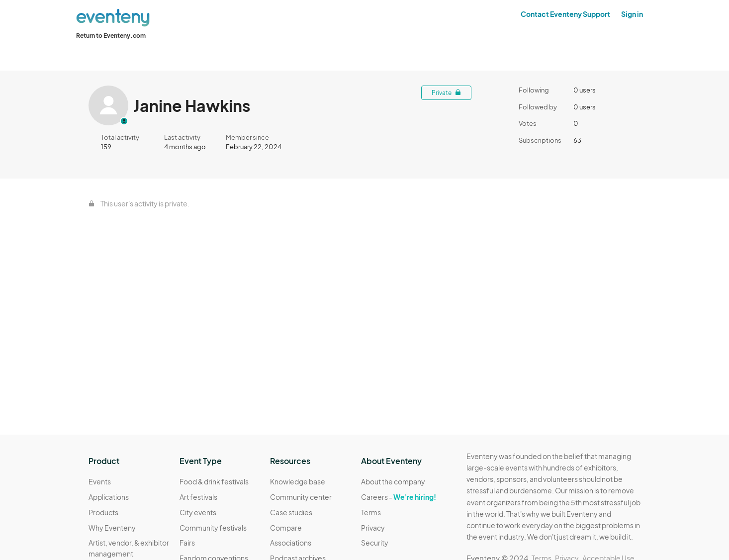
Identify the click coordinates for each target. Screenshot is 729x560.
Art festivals (198, 497)
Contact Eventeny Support (565, 14)
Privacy (373, 528)
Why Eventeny (112, 528)
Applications (109, 497)
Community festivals (213, 528)
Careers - (399, 497)
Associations (291, 543)
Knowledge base (298, 481)
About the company (393, 481)
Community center (301, 497)
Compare (286, 528)
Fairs (187, 543)
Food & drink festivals (214, 481)
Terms (371, 512)
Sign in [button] (632, 14)
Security (375, 543)
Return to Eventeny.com (111, 36)
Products (103, 512)
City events (198, 512)
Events (100, 481)
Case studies (291, 512)
